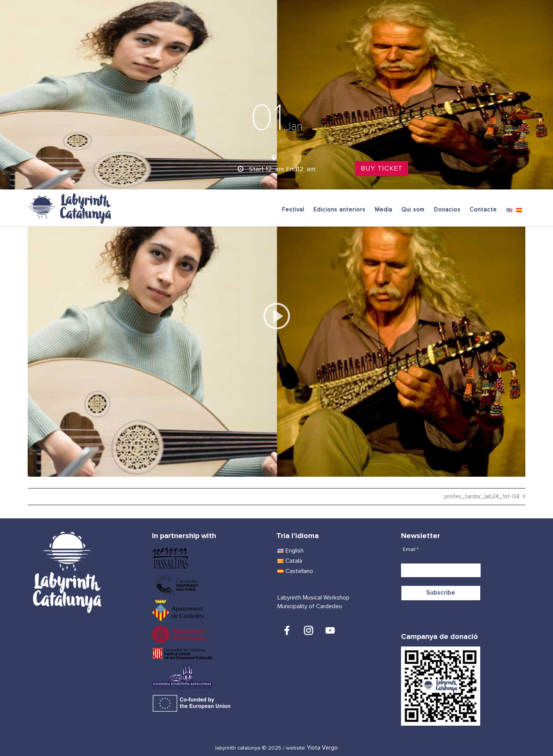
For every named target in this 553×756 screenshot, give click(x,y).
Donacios (447, 210)
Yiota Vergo (322, 748)
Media (384, 210)
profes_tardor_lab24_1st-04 (482, 496)
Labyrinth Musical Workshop (313, 598)
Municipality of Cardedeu (310, 606)
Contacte (483, 210)
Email (411, 549)
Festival (293, 210)
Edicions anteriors (339, 210)
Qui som (413, 210)
